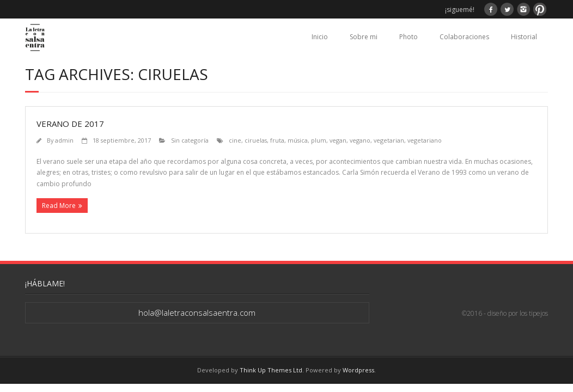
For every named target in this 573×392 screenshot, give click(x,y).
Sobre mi (364, 37)
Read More (59, 206)
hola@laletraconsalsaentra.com (197, 313)
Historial (524, 37)
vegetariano (425, 140)
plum (319, 140)
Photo (409, 37)
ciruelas (256, 140)
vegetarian (389, 140)
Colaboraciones (464, 37)
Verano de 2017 (70, 124)
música (298, 140)
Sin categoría (190, 140)
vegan (338, 140)
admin (64, 140)
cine (235, 140)
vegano (360, 140)
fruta (277, 140)
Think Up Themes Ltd (271, 370)
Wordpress (358, 370)
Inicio (320, 37)
